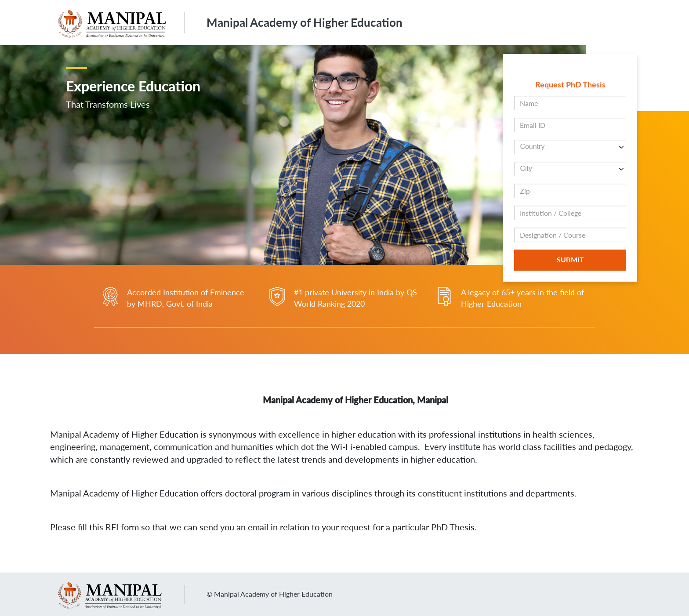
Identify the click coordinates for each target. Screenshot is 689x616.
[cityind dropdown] (570, 169)
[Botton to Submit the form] (570, 260)
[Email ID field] (570, 125)
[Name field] (570, 103)
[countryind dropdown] (570, 147)
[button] (522, 140)
